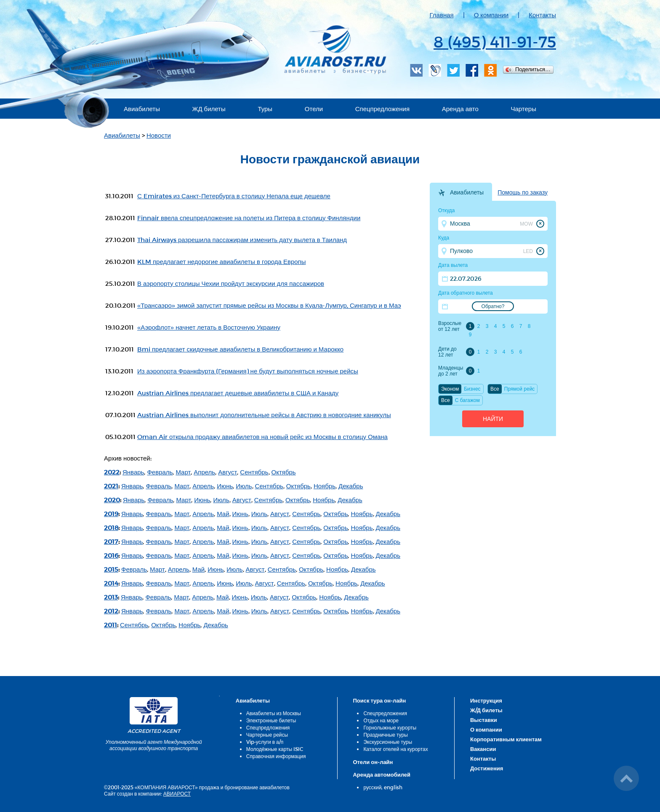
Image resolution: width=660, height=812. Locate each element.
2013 (111, 597)
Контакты (542, 15)
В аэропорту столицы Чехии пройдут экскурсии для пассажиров (231, 283)
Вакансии (483, 749)
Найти (493, 419)
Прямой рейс (520, 389)
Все (495, 389)
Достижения (487, 768)
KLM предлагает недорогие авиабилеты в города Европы (222, 261)
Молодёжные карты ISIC (275, 749)
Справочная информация (276, 756)
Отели (314, 109)
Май (223, 514)
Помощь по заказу (523, 192)
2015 (111, 569)
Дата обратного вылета (466, 293)
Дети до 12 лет (447, 352)
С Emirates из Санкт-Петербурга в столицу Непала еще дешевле (234, 196)
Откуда (447, 210)
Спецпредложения (382, 109)
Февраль (160, 472)
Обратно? (493, 306)
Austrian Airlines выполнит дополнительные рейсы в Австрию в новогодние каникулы (264, 415)
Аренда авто (460, 109)
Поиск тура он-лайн (379, 700)
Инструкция (486, 700)
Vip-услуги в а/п (265, 742)
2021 (111, 486)
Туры (265, 109)
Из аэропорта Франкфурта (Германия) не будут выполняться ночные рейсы (248, 371)
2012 (111, 611)
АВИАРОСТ (177, 793)
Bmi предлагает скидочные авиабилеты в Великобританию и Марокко (240, 349)
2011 (110, 625)
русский (372, 787)
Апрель (204, 472)
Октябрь (284, 472)
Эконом (450, 389)
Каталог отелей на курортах (395, 749)
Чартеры (523, 109)
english (393, 787)
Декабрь (351, 486)
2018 (111, 527)
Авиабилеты (142, 109)
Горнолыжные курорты (390, 727)
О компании (491, 15)
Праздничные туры (385, 735)
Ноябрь (325, 486)
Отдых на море (381, 720)
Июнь (225, 486)
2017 (111, 541)
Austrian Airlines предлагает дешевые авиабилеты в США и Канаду (238, 393)
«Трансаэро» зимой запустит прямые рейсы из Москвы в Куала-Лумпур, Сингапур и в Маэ (269, 305)
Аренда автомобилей (382, 775)
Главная (442, 15)
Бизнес (472, 389)
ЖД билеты (209, 109)
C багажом (467, 400)
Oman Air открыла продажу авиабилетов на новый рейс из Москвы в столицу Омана (262, 437)
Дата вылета (453, 265)
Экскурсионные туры (388, 742)
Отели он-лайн (373, 762)
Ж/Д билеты (486, 710)
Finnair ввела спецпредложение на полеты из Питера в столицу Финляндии (249, 218)
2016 (111, 555)
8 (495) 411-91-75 (495, 41)
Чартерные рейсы (267, 735)
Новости (159, 135)
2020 (112, 500)
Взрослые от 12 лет (450, 326)
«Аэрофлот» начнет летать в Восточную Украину (209, 327)
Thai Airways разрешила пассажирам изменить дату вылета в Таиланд (242, 240)
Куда (444, 238)
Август (228, 472)
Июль (244, 486)
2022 (112, 472)
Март (183, 472)
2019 (111, 514)
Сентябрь (254, 472)
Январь (133, 472)
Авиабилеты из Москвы (274, 713)
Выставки (484, 720)
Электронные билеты (271, 720)
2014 (111, 583)
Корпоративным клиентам (506, 739)
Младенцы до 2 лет (451, 371)
